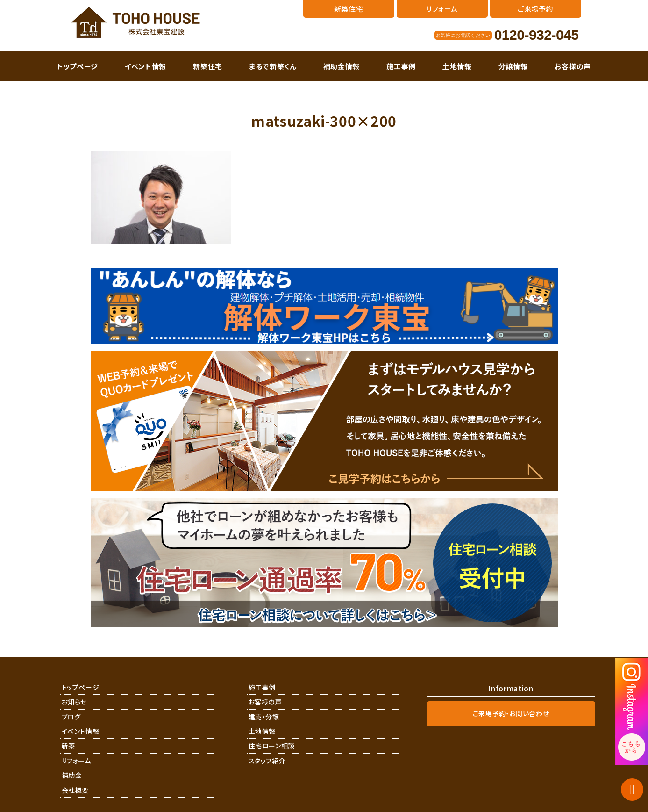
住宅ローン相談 (272, 746)
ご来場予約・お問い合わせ (511, 713)
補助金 (72, 775)
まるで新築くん (273, 66)
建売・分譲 (264, 717)
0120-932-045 (537, 35)
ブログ (71, 717)
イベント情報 (146, 66)
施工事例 (401, 66)
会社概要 (75, 790)
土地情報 (457, 66)
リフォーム (76, 761)
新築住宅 (208, 66)
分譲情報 (513, 66)
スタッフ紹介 (267, 761)
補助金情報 (342, 66)
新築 (68, 746)
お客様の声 (573, 66)
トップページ (78, 66)
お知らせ (75, 702)
